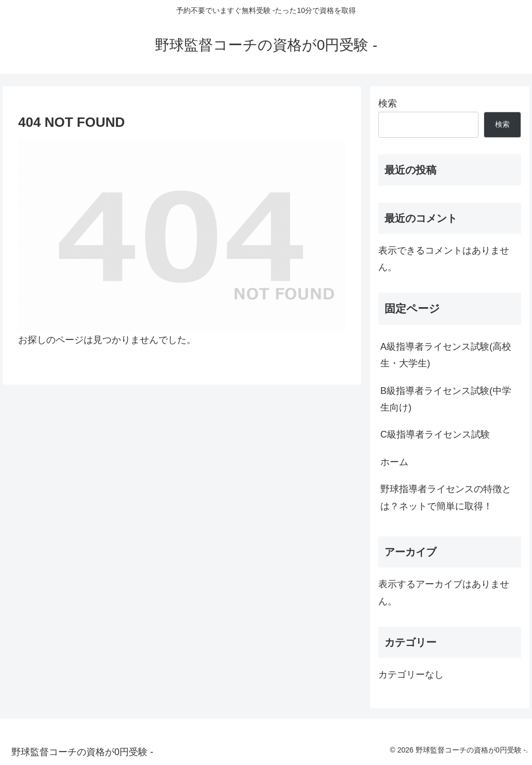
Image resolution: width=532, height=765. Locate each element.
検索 (388, 103)
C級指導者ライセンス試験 (435, 434)
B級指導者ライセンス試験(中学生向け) (446, 399)
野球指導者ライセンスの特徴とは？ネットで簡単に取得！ (446, 497)
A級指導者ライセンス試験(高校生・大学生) (446, 355)
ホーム (394, 462)
